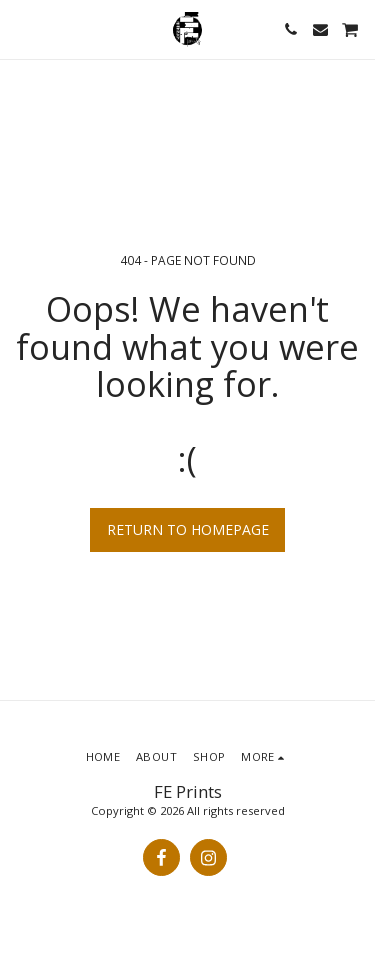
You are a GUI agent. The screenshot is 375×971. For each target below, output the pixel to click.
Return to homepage (188, 529)
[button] (22, 28)
